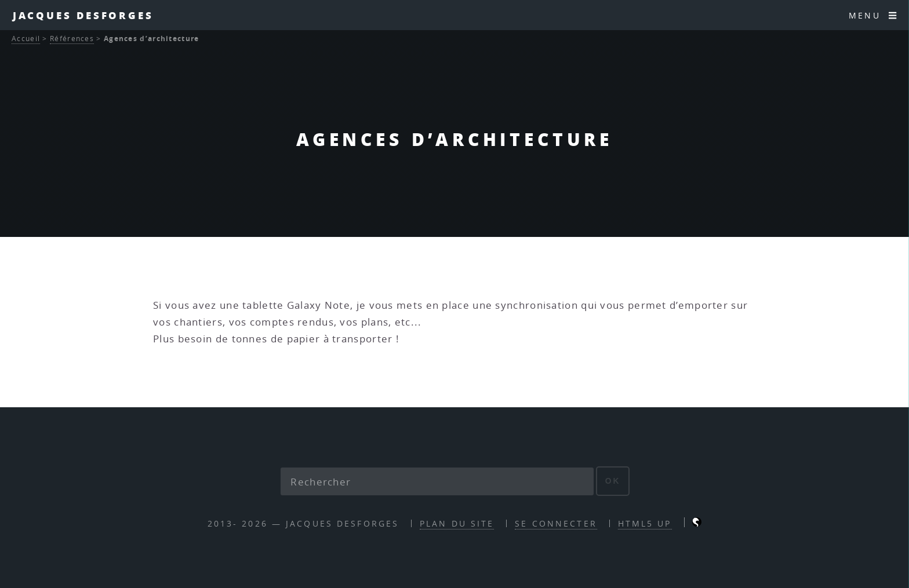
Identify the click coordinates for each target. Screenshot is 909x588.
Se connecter (556, 523)
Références (72, 39)
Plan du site (457, 523)
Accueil (26, 39)
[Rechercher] (437, 481)
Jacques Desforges (83, 15)
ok (613, 481)
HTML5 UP (645, 523)
